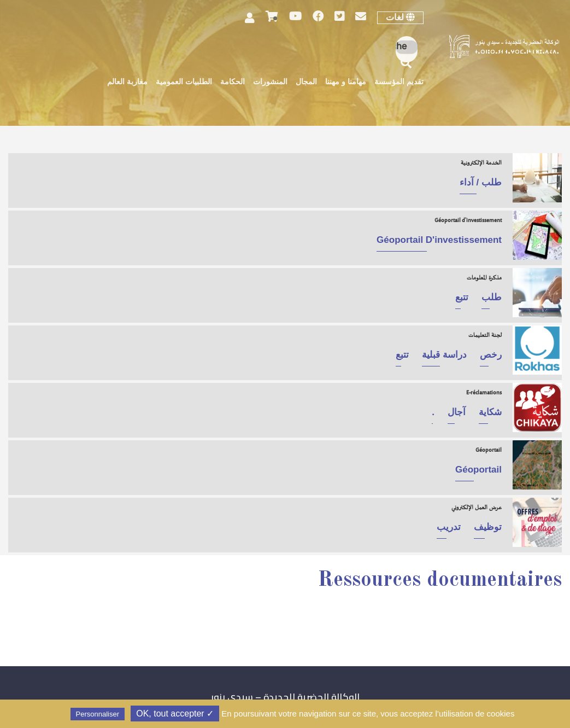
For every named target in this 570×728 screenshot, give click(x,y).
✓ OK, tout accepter (175, 714)
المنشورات (270, 82)
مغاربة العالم (127, 82)
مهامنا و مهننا (346, 82)
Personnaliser (98, 714)
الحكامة (233, 82)
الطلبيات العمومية (184, 82)
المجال (306, 82)
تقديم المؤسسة (399, 82)
